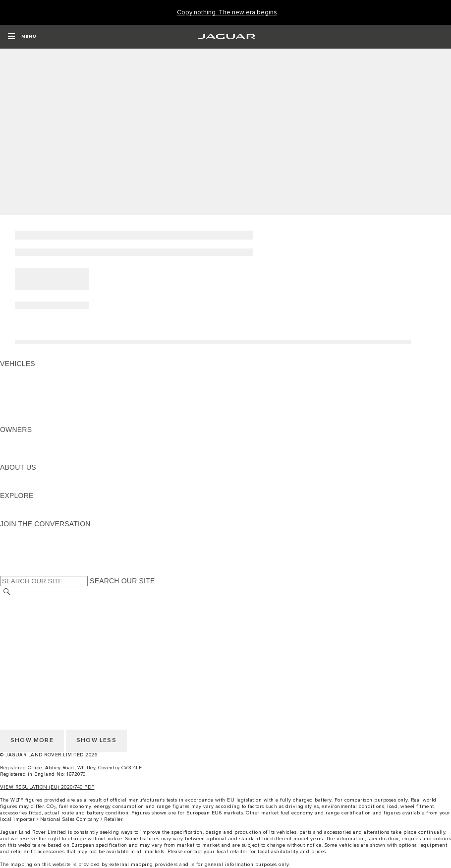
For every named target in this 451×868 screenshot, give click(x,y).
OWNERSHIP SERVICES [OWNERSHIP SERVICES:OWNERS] (41, 439)
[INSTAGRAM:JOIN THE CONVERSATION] (25, 533)
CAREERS (17, 612)
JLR (6, 477)
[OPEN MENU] (22, 37)
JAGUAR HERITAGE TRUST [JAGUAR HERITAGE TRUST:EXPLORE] (46, 514)
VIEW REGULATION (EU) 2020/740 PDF (47, 787)
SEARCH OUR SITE (122, 581)
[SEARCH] (7, 592)
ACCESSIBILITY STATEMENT (48, 659)
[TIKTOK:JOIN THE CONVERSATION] (17, 543)
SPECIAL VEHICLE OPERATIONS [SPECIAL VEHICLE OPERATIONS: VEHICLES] (55, 392)
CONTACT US (23, 630)
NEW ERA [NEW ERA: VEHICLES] (17, 420)
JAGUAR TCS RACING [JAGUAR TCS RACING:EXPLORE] (37, 505)
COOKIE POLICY (28, 649)
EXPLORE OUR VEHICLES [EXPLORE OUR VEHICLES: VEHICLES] (44, 382)
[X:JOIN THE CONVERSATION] (7, 571)
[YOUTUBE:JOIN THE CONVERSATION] (21, 552)
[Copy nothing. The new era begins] (227, 13)
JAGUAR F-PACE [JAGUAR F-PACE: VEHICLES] (28, 373)
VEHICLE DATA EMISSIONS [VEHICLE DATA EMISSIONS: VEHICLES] (46, 411)
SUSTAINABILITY (28, 486)
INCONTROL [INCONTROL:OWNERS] (21, 448)
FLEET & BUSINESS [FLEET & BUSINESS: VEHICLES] (33, 401)
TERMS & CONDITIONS (39, 621)
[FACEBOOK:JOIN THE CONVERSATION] (24, 561)
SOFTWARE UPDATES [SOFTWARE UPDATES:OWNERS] (37, 458)
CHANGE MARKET (31, 602)
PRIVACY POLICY (29, 640)
